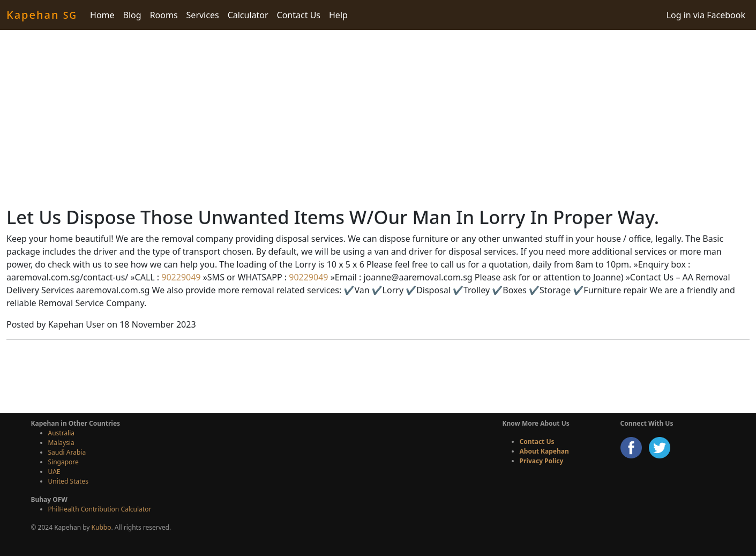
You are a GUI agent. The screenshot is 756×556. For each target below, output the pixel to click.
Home (102, 15)
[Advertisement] (378, 118)
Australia (62, 433)
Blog (132, 15)
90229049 (180, 277)
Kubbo (102, 527)
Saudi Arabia (67, 452)
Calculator (248, 15)
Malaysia (61, 443)
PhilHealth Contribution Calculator (100, 509)
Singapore (63, 462)
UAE (54, 472)
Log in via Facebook (706, 15)
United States (68, 481)
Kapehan (42, 15)
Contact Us (299, 15)
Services (203, 15)
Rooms (164, 15)
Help (338, 15)
